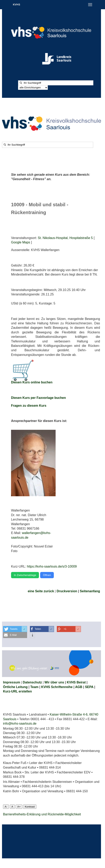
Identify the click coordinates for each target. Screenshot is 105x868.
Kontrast (30, 807)
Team (34, 687)
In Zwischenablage (25, 575)
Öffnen (47, 575)
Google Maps (21, 242)
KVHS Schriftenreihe (57, 687)
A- (6, 807)
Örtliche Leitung (15, 687)
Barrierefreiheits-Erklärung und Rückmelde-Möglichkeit (42, 814)
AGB (79, 687)
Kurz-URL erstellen (17, 691)
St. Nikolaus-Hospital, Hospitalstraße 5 (65, 238)
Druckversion (67, 591)
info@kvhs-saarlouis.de (20, 724)
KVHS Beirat (76, 682)
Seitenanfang (90, 591)
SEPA (89, 687)
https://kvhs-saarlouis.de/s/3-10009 (52, 566)
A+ (19, 807)
